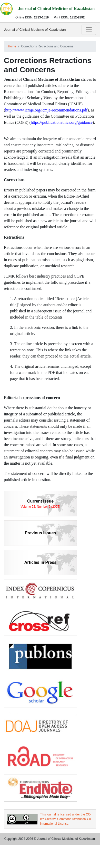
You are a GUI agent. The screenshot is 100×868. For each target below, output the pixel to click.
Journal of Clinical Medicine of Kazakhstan (35, 30)
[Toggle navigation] (89, 30)
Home (12, 46)
